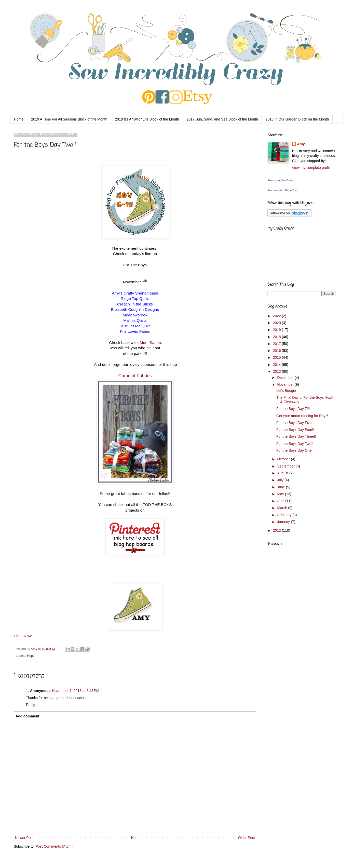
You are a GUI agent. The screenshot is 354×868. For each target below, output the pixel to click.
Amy (35, 649)
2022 (277, 316)
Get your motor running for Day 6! (303, 416)
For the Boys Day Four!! (295, 430)
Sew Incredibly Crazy (281, 180)
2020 (277, 323)
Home (19, 119)
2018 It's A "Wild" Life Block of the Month (147, 119)
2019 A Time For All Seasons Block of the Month (69, 119)
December (286, 378)
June (281, 487)
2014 (277, 365)
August (283, 473)
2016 (277, 351)
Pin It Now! (23, 636)
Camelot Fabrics (135, 376)
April (281, 501)
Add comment (27, 716)
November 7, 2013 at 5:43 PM (76, 691)
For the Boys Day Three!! (296, 436)
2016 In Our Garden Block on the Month (297, 119)
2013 (277, 371)
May (281, 494)
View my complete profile (312, 168)
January (284, 522)
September (286, 466)
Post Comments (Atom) (54, 846)
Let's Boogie (286, 391)
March (283, 508)
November (286, 384)
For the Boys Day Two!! (295, 444)
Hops (31, 656)
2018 (277, 337)
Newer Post (24, 838)
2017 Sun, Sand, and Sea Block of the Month (222, 119)
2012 (277, 530)
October (284, 459)
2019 (277, 330)
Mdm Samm (150, 343)
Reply (31, 705)
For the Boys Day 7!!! (293, 409)
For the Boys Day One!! (295, 450)
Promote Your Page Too (282, 190)
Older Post (247, 838)
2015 (277, 357)
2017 (277, 344)
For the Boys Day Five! (294, 423)
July (281, 480)
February (285, 515)
